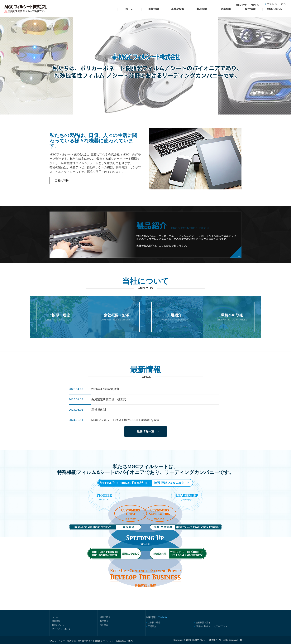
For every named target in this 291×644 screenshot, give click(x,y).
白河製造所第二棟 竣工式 (109, 399)
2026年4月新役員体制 (105, 389)
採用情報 (250, 9)
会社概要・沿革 (203, 622)
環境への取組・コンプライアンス (212, 626)
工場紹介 (152, 626)
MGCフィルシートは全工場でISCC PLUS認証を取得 (125, 420)
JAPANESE (241, 5)
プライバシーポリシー (278, 4)
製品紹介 (202, 9)
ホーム (129, 9)
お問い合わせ (274, 9)
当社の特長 (178, 9)
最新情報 (154, 9)
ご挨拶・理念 (154, 622)
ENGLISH (255, 5)
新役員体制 (99, 410)
